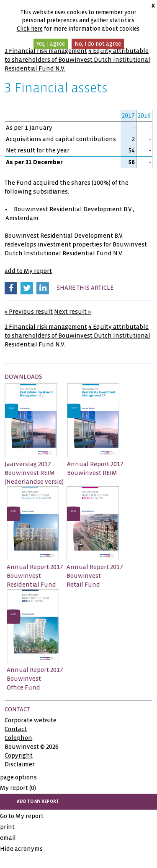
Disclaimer (20, 764)
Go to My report (22, 816)
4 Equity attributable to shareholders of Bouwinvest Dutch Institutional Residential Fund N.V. (77, 60)
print (7, 827)
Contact (16, 729)
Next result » (72, 312)
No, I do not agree (98, 44)
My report (18, 788)
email (8, 838)
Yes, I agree (51, 44)
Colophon (18, 738)
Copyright (19, 755)
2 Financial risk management (46, 51)
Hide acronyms (21, 849)
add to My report (28, 271)
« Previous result (29, 312)
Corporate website (31, 720)
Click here (30, 29)
